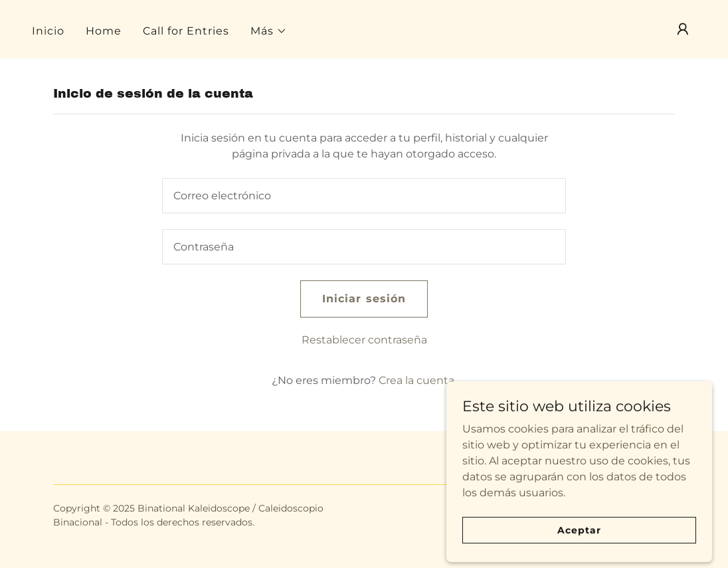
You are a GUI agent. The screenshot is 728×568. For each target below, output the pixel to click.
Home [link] (104, 31)
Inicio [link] (48, 31)
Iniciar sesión (364, 299)
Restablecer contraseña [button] (364, 340)
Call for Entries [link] (186, 31)
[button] (269, 31)
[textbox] (364, 196)
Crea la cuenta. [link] (417, 380)
